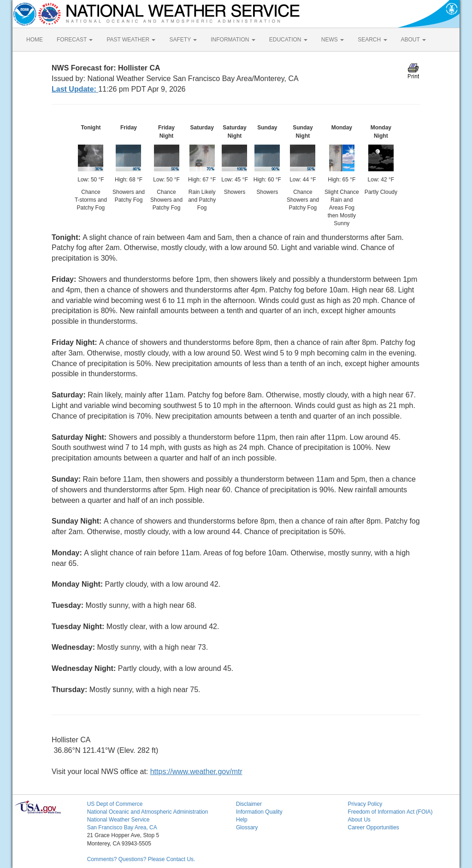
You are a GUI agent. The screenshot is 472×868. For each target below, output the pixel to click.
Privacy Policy (365, 804)
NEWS (333, 40)
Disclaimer (249, 804)
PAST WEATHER (131, 40)
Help (242, 820)
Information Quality (259, 812)
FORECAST (75, 40)
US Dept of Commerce (115, 804)
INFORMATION (233, 40)
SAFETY (183, 40)
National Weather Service (118, 820)
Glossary (247, 827)
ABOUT (413, 40)
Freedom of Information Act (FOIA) (390, 812)
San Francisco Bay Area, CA (122, 827)
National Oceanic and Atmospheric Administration (148, 812)
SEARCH (372, 40)
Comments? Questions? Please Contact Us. (141, 859)
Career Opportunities (373, 827)
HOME (35, 40)
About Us (359, 820)
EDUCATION (288, 40)
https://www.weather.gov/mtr (196, 772)
